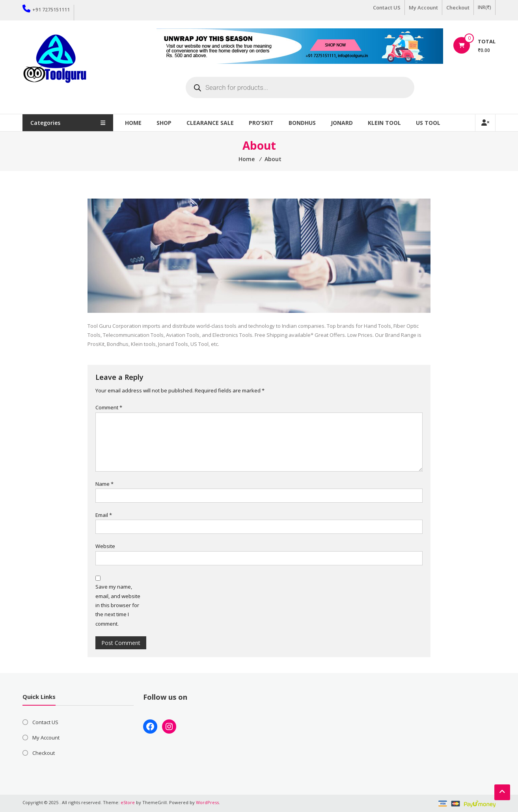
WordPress (207, 802)
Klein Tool (384, 123)
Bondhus (302, 123)
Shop (164, 123)
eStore (128, 802)
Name (104, 484)
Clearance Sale (210, 123)
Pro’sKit (261, 123)
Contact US (387, 7)
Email (104, 515)
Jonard (342, 123)
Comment (109, 407)
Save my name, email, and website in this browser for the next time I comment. (118, 605)
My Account (423, 7)
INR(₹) (484, 7)
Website (105, 546)
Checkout (458, 7)
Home (133, 123)
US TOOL (428, 123)
